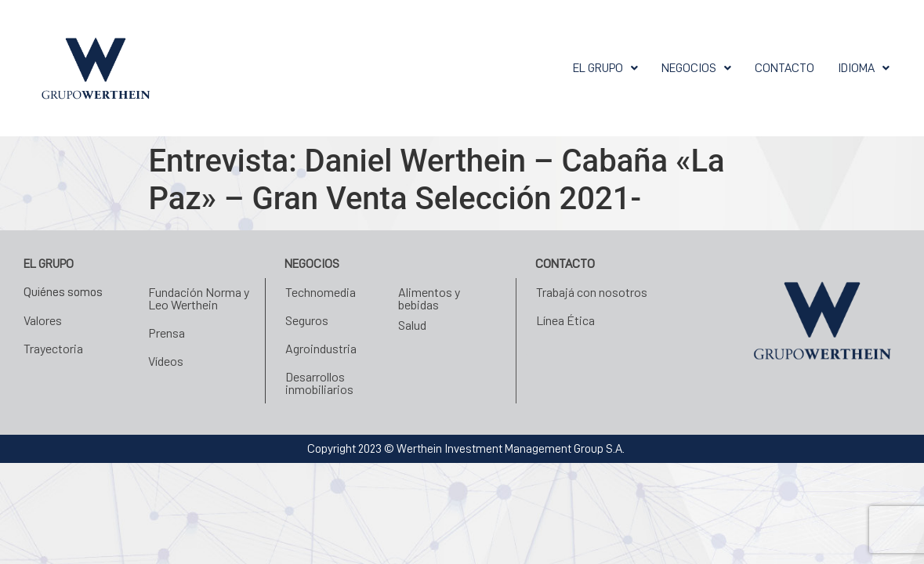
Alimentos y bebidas (429, 298)
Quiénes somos (63, 292)
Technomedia (321, 292)
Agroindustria (321, 348)
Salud (412, 325)
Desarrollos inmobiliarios (319, 383)
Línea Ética (565, 320)
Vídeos (166, 361)
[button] (605, 68)
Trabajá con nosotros (592, 292)
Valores (43, 320)
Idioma (864, 68)
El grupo (605, 68)
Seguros (307, 320)
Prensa (167, 333)
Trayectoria (53, 348)
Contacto (784, 68)
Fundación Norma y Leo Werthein (199, 298)
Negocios (696, 68)
